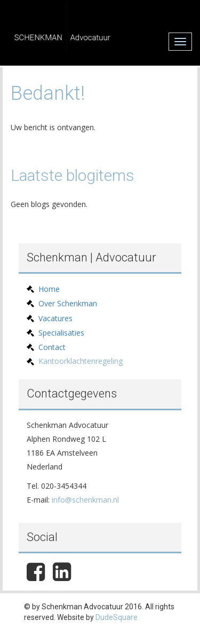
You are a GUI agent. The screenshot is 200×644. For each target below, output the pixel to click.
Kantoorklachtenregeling (81, 361)
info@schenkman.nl (85, 500)
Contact (52, 347)
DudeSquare (117, 617)
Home (49, 289)
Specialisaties (61, 333)
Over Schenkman (68, 303)
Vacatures (55, 318)
